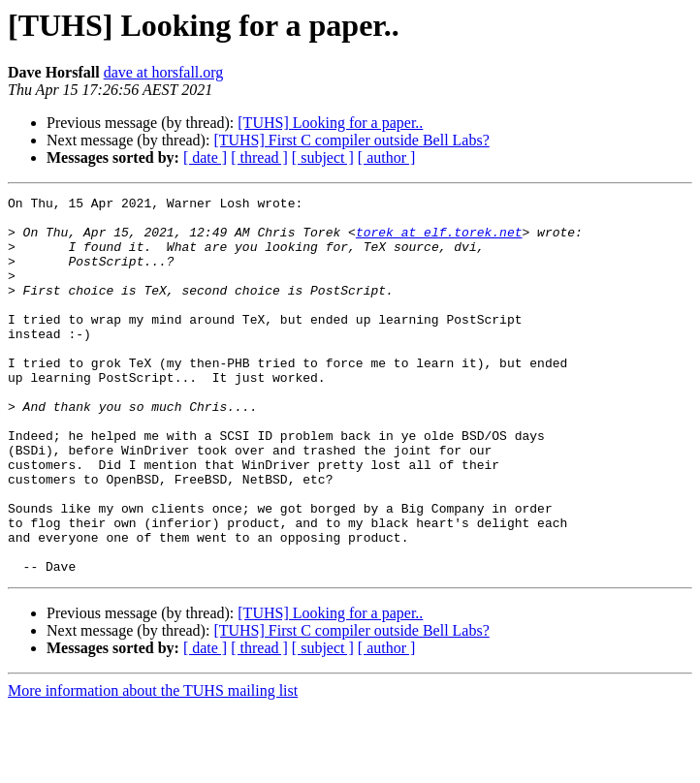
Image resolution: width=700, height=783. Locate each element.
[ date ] (205, 157)
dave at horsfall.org (164, 72)
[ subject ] (323, 157)
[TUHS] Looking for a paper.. (330, 123)
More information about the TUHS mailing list (153, 766)
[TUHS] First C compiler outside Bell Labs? (351, 140)
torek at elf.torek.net (439, 240)
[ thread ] (259, 157)
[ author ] (387, 157)
